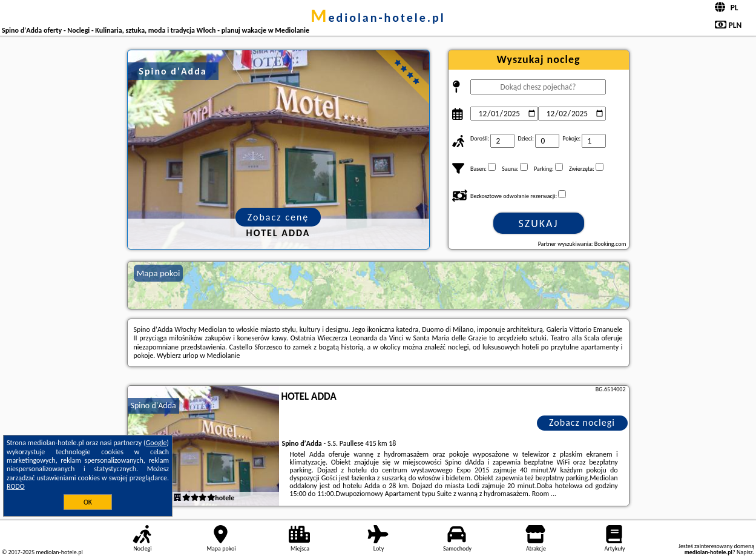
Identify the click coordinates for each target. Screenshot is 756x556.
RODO (16, 486)
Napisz (745, 552)
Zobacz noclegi (582, 422)
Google (156, 443)
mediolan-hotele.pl (378, 18)
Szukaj (539, 223)
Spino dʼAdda (153, 405)
